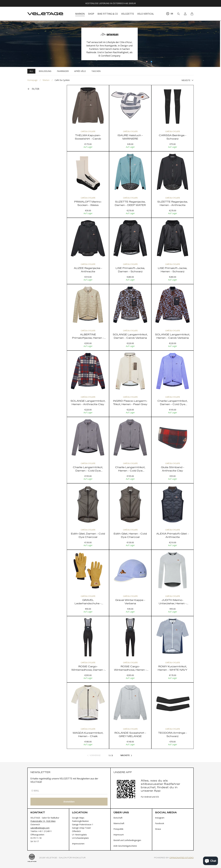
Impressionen (78, 844)
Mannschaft (119, 823)
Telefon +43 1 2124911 (41, 831)
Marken (46, 80)
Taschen (96, 71)
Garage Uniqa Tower (81, 828)
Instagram (160, 818)
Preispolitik (118, 829)
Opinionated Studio (182, 858)
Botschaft (118, 818)
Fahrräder (63, 71)
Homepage (32, 80)
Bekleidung (45, 71)
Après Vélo (80, 71)
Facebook (160, 823)
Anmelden (69, 802)
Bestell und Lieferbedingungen (127, 840)
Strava (158, 829)
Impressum (119, 835)
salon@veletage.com (40, 828)
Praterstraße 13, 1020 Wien (43, 821)
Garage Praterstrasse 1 (83, 824)
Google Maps (78, 818)
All (31, 71)
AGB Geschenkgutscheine (125, 846)
